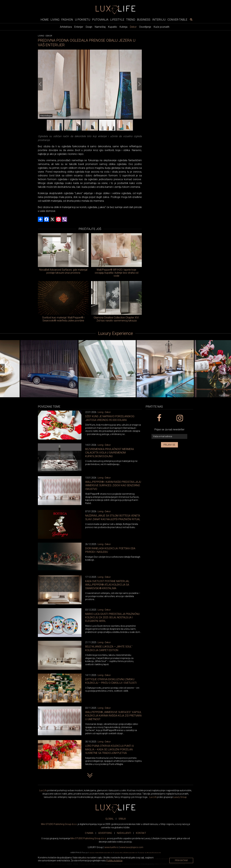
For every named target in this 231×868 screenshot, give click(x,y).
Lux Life (43, 790)
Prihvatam (181, 860)
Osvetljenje (145, 27)
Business (144, 20)
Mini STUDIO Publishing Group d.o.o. (59, 824)
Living (55, 20)
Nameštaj (100, 27)
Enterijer (79, 27)
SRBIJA (122, 819)
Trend (131, 20)
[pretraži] (191, 19)
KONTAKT (141, 833)
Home (45, 20)
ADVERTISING (105, 833)
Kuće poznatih (162, 27)
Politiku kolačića (114, 861)
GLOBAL (109, 819)
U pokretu (83, 20)
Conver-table (177, 20)
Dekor (133, 27)
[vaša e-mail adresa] (169, 436)
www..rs (111, 847)
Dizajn (89, 27)
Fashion (67, 20)
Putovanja (100, 20)
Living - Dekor (104, 412)
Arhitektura (66, 27)
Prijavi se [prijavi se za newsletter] (169, 445)
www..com (132, 847)
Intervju (159, 20)
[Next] (139, 84)
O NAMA (89, 833)
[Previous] (40, 84)
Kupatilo (113, 27)
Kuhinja (124, 27)
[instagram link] (180, 418)
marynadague (46, 116)
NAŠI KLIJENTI (124, 833)
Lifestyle (117, 20)
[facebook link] (159, 418)
